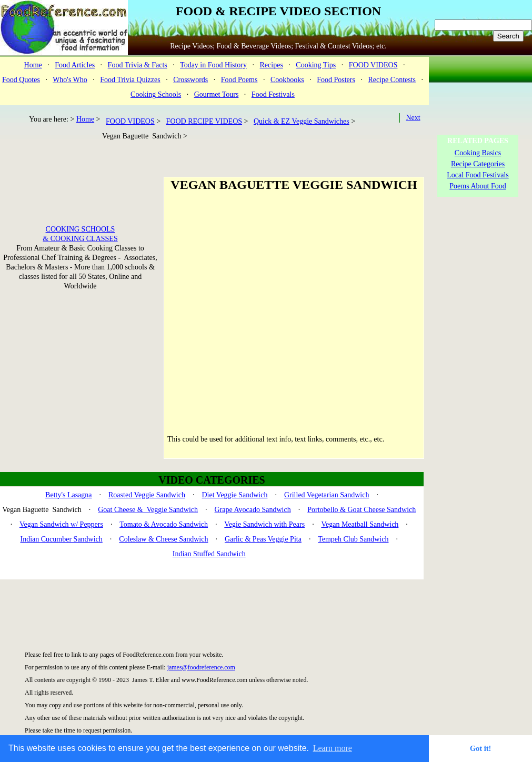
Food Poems (239, 80)
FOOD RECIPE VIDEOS (204, 121)
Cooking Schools (156, 94)
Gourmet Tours (217, 94)
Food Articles (75, 65)
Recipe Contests (392, 80)
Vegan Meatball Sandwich (360, 524)
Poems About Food (478, 186)
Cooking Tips (316, 65)
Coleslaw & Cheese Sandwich (163, 539)
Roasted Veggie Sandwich (147, 495)
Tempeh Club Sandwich (353, 539)
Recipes (272, 65)
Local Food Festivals (478, 175)
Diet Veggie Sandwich (234, 495)
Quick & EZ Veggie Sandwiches (302, 121)
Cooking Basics (478, 153)
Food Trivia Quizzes (130, 80)
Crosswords (190, 80)
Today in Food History (213, 65)
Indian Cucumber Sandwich (62, 539)
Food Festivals (273, 94)
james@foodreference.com (201, 667)
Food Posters (336, 80)
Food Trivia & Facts (138, 65)
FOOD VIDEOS (373, 65)
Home (33, 65)
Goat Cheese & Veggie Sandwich (148, 510)
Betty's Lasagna (68, 495)
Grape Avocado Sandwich (253, 510)
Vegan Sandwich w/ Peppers (61, 524)
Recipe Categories (478, 164)
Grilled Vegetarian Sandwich (327, 495)
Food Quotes (21, 80)
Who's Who (70, 80)
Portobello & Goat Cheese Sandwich (362, 510)
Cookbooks (287, 80)
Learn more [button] (333, 748)
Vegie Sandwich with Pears (264, 524)
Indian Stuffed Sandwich (209, 554)
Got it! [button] (480, 748)
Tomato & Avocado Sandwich (164, 524)
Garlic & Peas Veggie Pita (263, 539)
